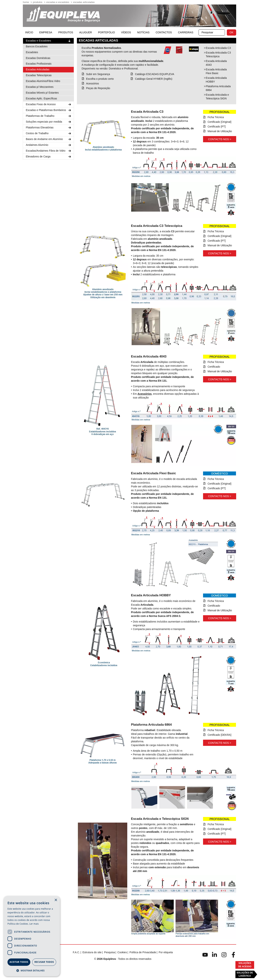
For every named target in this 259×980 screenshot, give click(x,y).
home (26, 2)
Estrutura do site (92, 952)
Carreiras (186, 32)
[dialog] (32, 936)
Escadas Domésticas (38, 58)
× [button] (56, 900)
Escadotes (32, 52)
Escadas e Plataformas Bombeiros (49, 110)
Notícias (143, 32)
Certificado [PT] (217, 127)
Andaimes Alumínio (49, 145)
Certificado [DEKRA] (219, 735)
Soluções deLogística (245, 974)
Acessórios (92, 83)
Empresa (46, 32)
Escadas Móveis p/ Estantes (42, 93)
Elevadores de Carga (49, 157)
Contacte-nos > (220, 139)
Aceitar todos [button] (19, 962)
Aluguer (86, 32)
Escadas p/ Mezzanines (40, 87)
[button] (32, 970)
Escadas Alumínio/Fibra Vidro (43, 81)
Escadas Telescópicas (39, 75)
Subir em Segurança (98, 74)
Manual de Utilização (220, 131)
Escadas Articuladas (84, 2)
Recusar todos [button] (44, 962)
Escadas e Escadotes (58, 2)
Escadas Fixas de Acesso (49, 104)
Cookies (122, 952)
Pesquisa (109, 952)
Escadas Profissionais (39, 64)
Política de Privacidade (143, 952)
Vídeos (126, 32)
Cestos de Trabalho (49, 133)
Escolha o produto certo (100, 79)
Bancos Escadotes (37, 46)
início (29, 32)
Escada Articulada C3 (218, 48)
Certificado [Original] (219, 122)
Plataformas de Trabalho (49, 116)
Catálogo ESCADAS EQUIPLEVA (154, 74)
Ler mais (34, 924)
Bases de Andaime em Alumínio (49, 139)
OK (231, 32)
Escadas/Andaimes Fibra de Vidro (49, 151)
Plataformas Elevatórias (49, 128)
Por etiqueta (166, 952)
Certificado (214, 367)
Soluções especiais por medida (49, 122)
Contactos (164, 32)
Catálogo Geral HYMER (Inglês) (154, 79)
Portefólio (106, 32)
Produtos (38, 2)
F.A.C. (76, 952)
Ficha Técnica (216, 117)
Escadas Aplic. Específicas (41, 98)
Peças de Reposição (98, 88)
